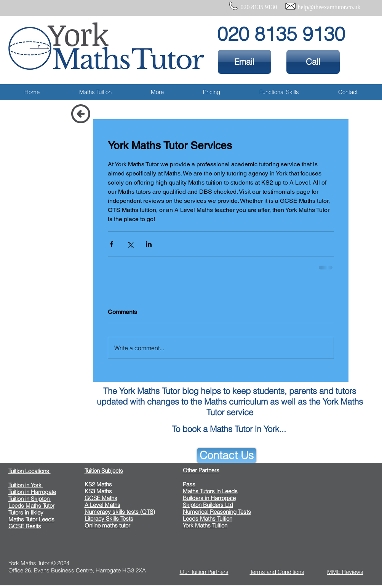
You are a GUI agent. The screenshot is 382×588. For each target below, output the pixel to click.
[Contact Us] (227, 455)
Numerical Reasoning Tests (217, 512)
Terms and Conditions (277, 572)
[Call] (313, 62)
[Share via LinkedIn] (149, 244)
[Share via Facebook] (111, 244)
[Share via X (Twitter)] (130, 244)
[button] (95, 92)
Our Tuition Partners (204, 572)
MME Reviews (345, 572)
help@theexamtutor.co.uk (329, 7)
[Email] (245, 62)
